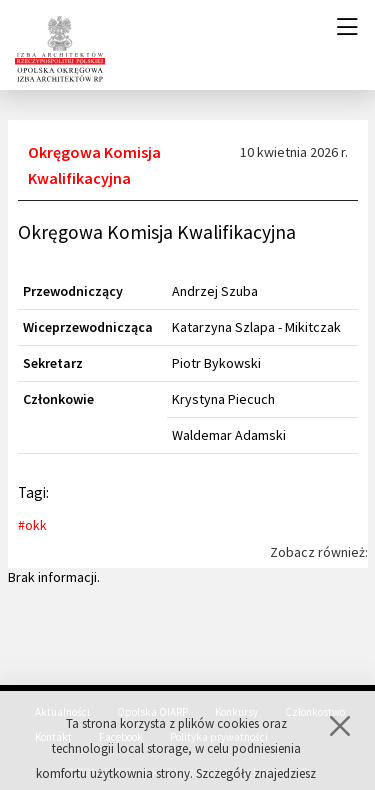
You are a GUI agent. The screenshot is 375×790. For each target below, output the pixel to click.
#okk (32, 525)
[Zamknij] (340, 735)
